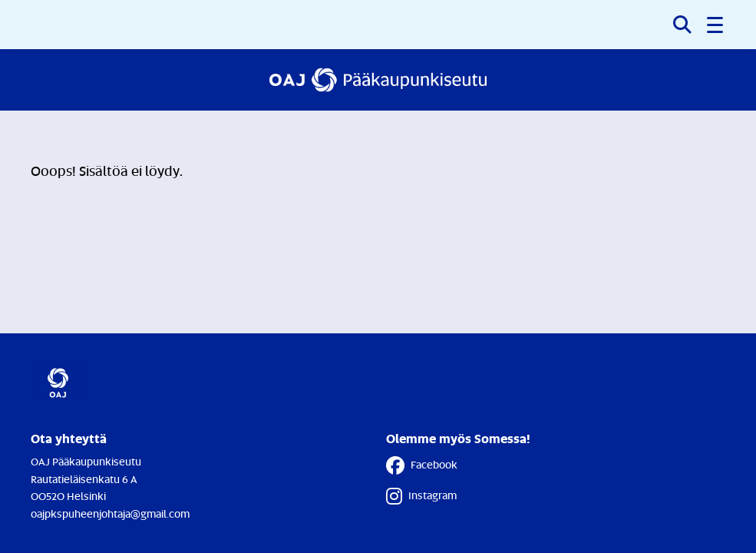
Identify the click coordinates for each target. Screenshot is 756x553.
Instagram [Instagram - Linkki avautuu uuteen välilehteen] (421, 496)
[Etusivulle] (378, 80)
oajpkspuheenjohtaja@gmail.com (110, 513)
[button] (716, 25)
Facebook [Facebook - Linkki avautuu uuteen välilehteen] (422, 465)
